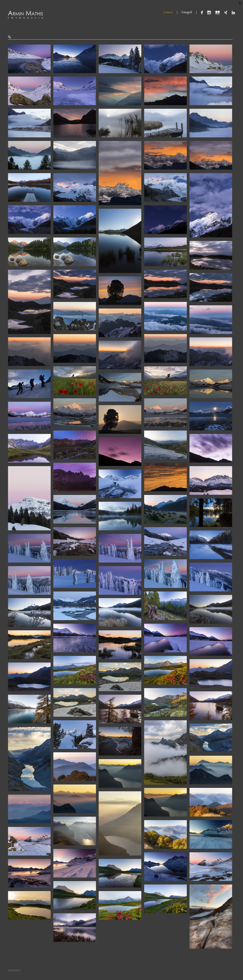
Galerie (168, 12)
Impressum (14, 970)
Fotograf (187, 12)
